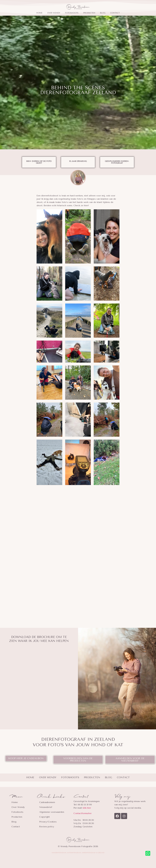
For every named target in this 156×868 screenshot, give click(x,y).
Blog (103, 13)
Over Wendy (54, 13)
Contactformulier (83, 813)
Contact (115, 13)
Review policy (47, 827)
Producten (89, 13)
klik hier (87, 808)
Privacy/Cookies (48, 822)
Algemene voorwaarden (52, 812)
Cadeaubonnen (47, 802)
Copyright (44, 817)
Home (39, 13)
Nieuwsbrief (46, 807)
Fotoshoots (72, 13)
